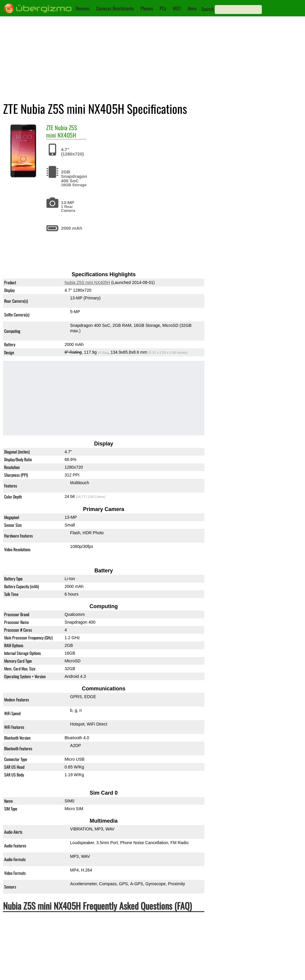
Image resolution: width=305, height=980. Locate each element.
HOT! (177, 8)
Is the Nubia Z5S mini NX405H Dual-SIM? (53, 959)
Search (207, 9)
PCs (163, 8)
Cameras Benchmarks (115, 8)
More (192, 8)
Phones (147, 8)
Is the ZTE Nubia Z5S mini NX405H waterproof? (60, 929)
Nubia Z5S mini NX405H (62, 131)
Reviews (83, 8)
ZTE (50, 128)
